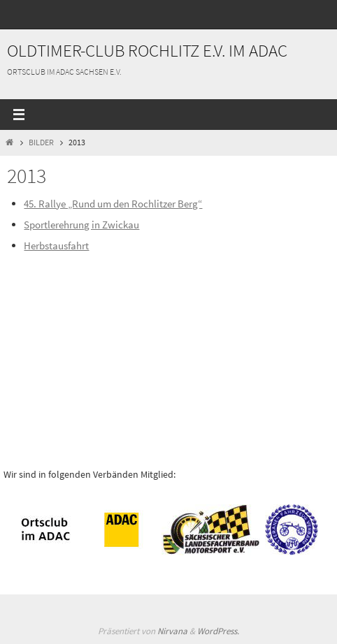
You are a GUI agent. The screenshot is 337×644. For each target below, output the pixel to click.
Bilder (41, 142)
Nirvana (172, 631)
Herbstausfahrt (56, 246)
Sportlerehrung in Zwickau (81, 225)
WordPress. (218, 631)
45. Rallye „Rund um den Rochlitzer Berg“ (113, 204)
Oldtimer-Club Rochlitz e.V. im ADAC (147, 50)
